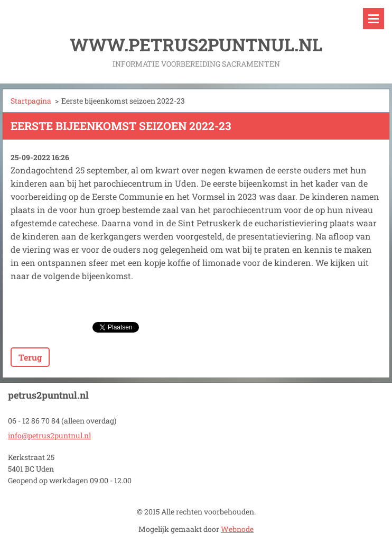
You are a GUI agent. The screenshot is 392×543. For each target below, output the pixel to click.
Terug (30, 357)
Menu (374, 19)
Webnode (237, 529)
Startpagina (31, 101)
